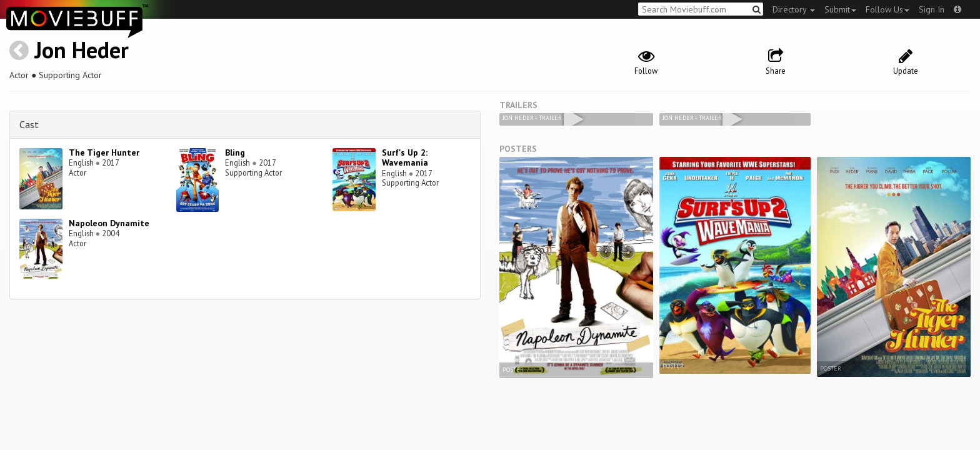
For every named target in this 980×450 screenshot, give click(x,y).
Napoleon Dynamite (109, 223)
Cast (29, 124)
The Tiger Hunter (104, 152)
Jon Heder (82, 50)
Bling (235, 152)
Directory (794, 9)
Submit (840, 9)
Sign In (932, 9)
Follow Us (887, 9)
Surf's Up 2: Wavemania (405, 158)
